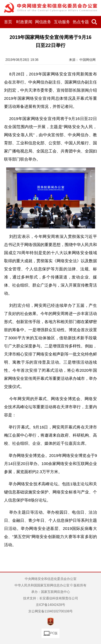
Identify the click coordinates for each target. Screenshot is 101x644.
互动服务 (62, 22)
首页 (8, 22)
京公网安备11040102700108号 (50, 611)
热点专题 (81, 22)
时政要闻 (24, 22)
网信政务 (43, 22)
